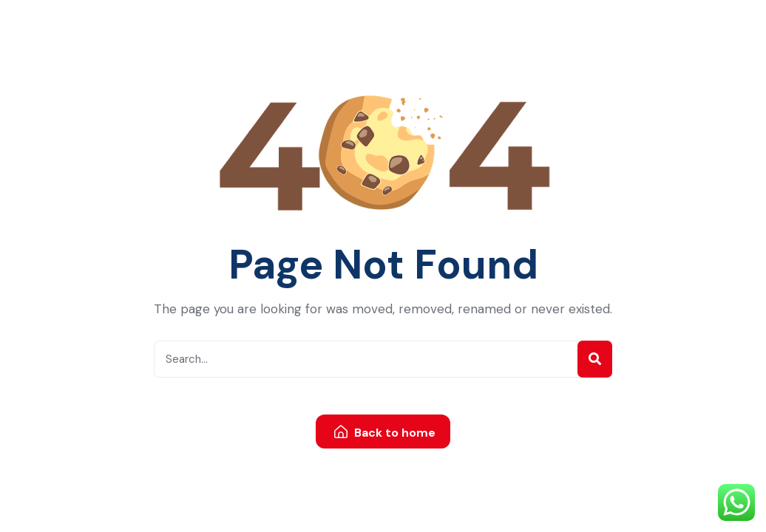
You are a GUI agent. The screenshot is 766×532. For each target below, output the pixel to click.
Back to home (385, 433)
